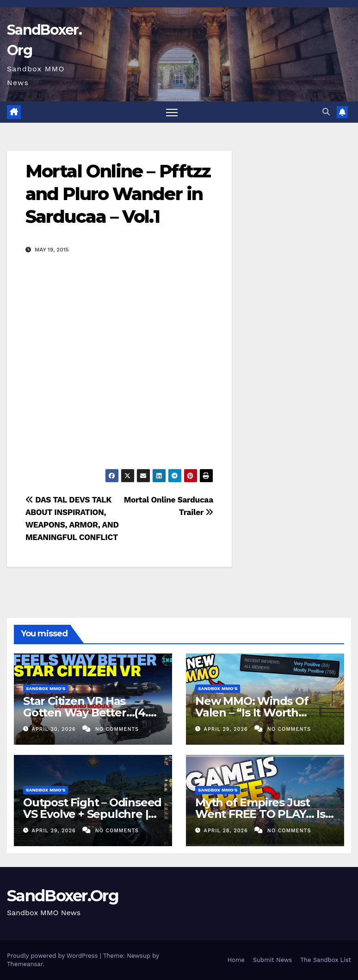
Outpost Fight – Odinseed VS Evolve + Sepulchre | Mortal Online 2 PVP (92, 814)
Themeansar (25, 964)
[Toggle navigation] (172, 112)
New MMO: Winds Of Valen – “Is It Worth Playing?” (252, 713)
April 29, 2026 (227, 729)
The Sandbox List (326, 960)
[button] (326, 112)
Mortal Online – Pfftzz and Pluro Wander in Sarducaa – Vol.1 (118, 194)
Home (236, 960)
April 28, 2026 (227, 831)
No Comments (117, 729)
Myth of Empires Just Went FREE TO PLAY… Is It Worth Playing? (260, 814)
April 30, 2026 (55, 729)
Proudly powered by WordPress (53, 956)
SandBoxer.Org (63, 896)
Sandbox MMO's (46, 688)
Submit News (273, 960)
